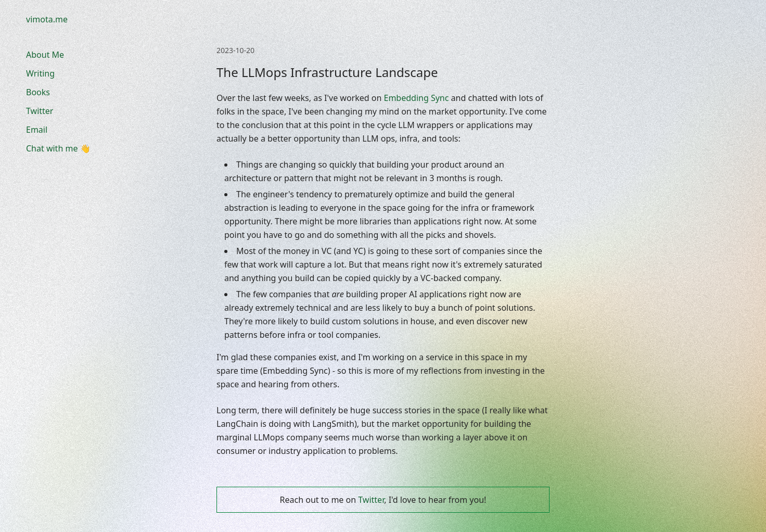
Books (38, 92)
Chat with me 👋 (58, 148)
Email (37, 130)
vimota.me (47, 19)
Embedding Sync (417, 98)
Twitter (40, 111)
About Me (45, 55)
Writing (40, 73)
